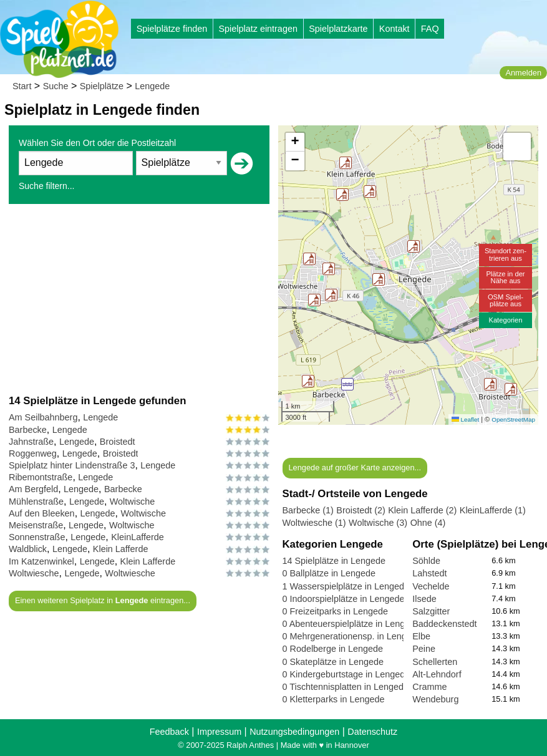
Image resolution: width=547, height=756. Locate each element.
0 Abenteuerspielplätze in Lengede (351, 624)
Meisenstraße (36, 525)
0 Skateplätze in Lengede (333, 662)
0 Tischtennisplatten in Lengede (346, 687)
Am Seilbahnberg (43, 417)
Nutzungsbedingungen (294, 732)
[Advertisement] (139, 299)
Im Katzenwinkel (41, 561)
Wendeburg (435, 699)
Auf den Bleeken (42, 513)
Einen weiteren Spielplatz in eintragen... (103, 600)
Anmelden (523, 73)
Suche (56, 86)
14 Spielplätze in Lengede (334, 561)
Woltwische (133, 502)
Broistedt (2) (361, 510)
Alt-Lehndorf (437, 674)
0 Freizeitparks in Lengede (336, 611)
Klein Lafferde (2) (422, 510)
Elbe (421, 636)
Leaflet (465, 419)
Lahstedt (429, 573)
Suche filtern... (47, 186)
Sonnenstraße (37, 537)
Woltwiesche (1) (314, 523)
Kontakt (395, 29)
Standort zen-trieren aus (506, 254)
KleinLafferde (138, 537)
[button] (347, 384)
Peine (424, 649)
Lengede (152, 86)
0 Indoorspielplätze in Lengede (344, 599)
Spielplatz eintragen (258, 29)
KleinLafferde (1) (493, 510)
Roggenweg (33, 453)
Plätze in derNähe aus (505, 277)
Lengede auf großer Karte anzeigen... (355, 468)
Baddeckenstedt (444, 624)
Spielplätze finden (172, 29)
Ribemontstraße (41, 477)
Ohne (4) (428, 523)
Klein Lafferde (121, 549)
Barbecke (28, 430)
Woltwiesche (34, 573)
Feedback (169, 732)
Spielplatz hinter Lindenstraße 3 (72, 465)
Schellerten (435, 662)
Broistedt (118, 442)
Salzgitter (431, 611)
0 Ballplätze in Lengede (329, 573)
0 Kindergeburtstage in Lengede (346, 674)
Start (22, 86)
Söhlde (426, 561)
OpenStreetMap (513, 419)
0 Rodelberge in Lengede (333, 649)
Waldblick (28, 549)
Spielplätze (102, 86)
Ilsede (424, 599)
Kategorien (505, 320)
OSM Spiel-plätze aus (506, 300)
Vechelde (431, 586)
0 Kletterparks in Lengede (334, 699)
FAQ (430, 29)
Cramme (429, 687)
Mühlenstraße (36, 502)
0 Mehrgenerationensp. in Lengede (352, 636)
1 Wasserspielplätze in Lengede (346, 586)
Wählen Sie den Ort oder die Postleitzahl (97, 143)
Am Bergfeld (33, 489)
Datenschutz (372, 732)
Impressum (219, 732)
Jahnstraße (31, 442)
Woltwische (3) (378, 523)
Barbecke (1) (308, 510)
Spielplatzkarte (338, 29)
